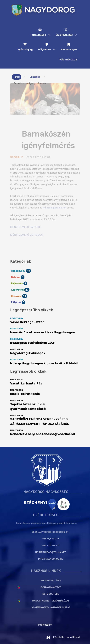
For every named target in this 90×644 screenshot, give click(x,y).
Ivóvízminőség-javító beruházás (51, 607)
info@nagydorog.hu (51, 559)
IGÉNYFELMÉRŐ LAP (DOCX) (27, 235)
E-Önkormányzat (51, 587)
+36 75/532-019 (51, 539)
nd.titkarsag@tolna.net (51, 552)
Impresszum (45, 625)
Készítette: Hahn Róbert (63, 637)
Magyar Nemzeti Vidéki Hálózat (51, 601)
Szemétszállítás (51, 581)
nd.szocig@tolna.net (55, 208)
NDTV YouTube (51, 594)
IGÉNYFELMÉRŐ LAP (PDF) (26, 227)
